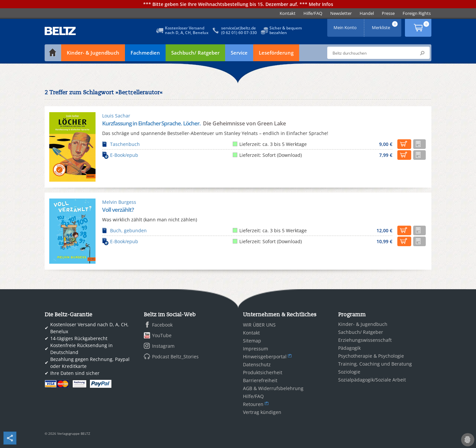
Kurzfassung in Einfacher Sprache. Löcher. (152, 123)
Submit (422, 53)
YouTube (162, 335)
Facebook (162, 325)
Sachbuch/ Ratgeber (195, 53)
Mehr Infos (321, 4)
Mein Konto (346, 25)
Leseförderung (276, 53)
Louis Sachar (116, 116)
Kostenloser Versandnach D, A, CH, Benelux (187, 30)
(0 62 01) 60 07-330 (239, 33)
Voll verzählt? (118, 210)
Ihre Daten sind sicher (75, 373)
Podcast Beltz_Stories (175, 357)
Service (239, 53)
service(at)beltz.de (238, 28)
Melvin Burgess (119, 202)
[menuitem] (288, 13)
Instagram (163, 346)
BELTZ (60, 31)
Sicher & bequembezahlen (286, 30)
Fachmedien (145, 53)
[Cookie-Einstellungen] (468, 440)
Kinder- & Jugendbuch (93, 53)
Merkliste (385, 25)
